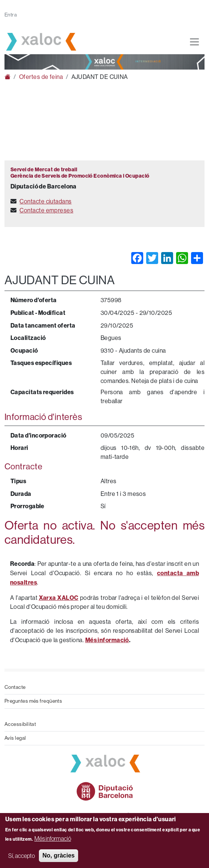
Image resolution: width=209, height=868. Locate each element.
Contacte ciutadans (45, 201)
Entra (11, 15)
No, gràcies (58, 855)
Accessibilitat (20, 724)
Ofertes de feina (41, 77)
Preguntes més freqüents (33, 701)
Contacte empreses (46, 210)
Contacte (15, 687)
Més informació (53, 838)
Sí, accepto (21, 856)
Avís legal (15, 738)
